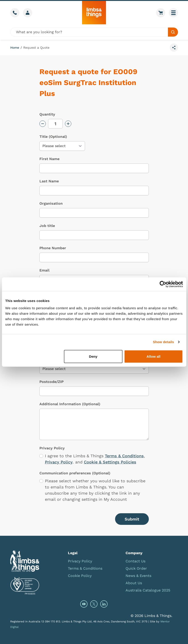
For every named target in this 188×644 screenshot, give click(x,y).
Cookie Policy (80, 576)
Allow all (153, 356)
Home (15, 48)
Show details (164, 342)
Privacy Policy (59, 462)
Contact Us (135, 561)
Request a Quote (36, 48)
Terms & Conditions (124, 456)
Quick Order (136, 568)
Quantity (47, 114)
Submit (132, 519)
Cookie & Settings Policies (110, 462)
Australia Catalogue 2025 (148, 590)
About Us (134, 583)
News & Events (138, 576)
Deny (93, 356)
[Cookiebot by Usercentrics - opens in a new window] (163, 284)
